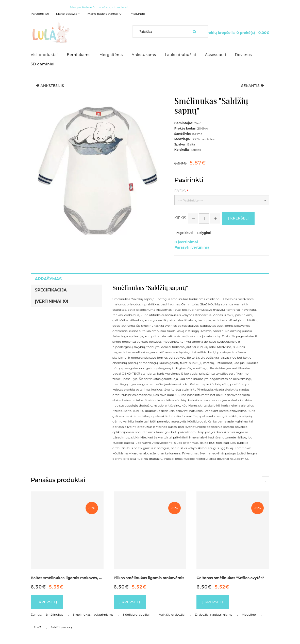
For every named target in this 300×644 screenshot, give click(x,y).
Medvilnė (249, 614)
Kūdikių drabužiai (136, 614)
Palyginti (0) (40, 14)
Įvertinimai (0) (52, 301)
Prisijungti (137, 14)
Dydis (180, 191)
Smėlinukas (54, 614)
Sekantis (253, 86)
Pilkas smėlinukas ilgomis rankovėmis (149, 578)
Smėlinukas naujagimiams (93, 614)
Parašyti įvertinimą (192, 247)
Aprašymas (48, 279)
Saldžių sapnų (61, 627)
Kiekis (180, 218)
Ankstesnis (50, 86)
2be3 (37, 627)
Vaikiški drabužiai (172, 614)
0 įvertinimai (186, 242)
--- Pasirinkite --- (191, 200)
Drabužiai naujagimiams (214, 614)
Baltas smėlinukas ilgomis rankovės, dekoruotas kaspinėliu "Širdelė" (94, 578)
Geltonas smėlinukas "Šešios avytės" (230, 578)
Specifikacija (51, 290)
